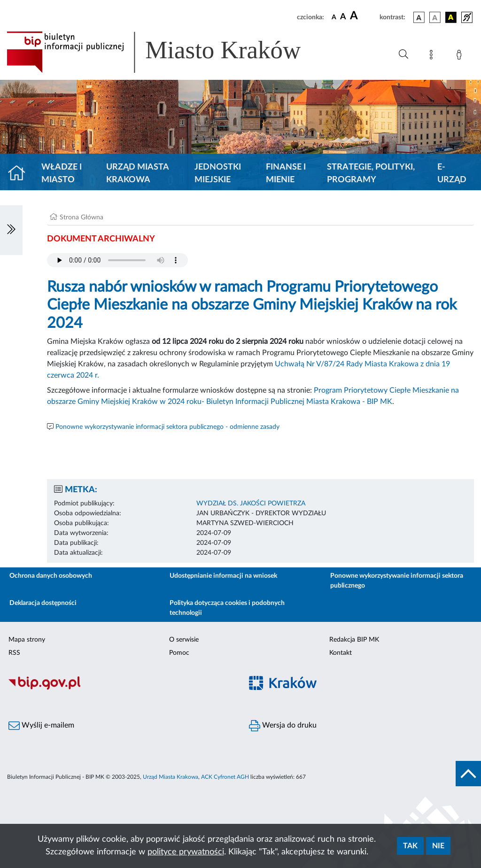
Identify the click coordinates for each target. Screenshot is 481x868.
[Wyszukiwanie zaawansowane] (403, 54)
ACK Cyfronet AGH (225, 777)
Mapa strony (27, 640)
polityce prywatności (186, 852)
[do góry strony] (468, 774)
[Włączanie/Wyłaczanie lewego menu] (11, 230)
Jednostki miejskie (218, 174)
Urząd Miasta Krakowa (137, 174)
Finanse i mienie (286, 174)
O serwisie (184, 640)
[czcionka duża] (363, 16)
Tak (410, 846)
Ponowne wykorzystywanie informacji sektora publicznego (397, 581)
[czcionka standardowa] (334, 17)
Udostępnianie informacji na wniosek (223, 576)
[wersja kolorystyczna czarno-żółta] (451, 17)
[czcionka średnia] (343, 17)
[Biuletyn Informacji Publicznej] (120, 689)
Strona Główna (81, 217)
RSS (14, 653)
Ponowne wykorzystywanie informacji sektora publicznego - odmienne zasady (167, 427)
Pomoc (179, 653)
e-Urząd (452, 174)
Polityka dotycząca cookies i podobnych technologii (227, 608)
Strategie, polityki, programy (371, 174)
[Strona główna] (20, 174)
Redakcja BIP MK (354, 640)
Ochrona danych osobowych (51, 576)
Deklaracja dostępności (43, 603)
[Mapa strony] (433, 56)
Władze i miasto (62, 174)
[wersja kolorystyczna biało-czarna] (435, 17)
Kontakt (341, 653)
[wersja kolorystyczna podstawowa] (419, 17)
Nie (438, 846)
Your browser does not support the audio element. (117, 260)
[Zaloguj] (461, 56)
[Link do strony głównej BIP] (167, 52)
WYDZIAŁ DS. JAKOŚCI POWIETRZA (251, 504)
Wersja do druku (283, 726)
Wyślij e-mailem (41, 726)
